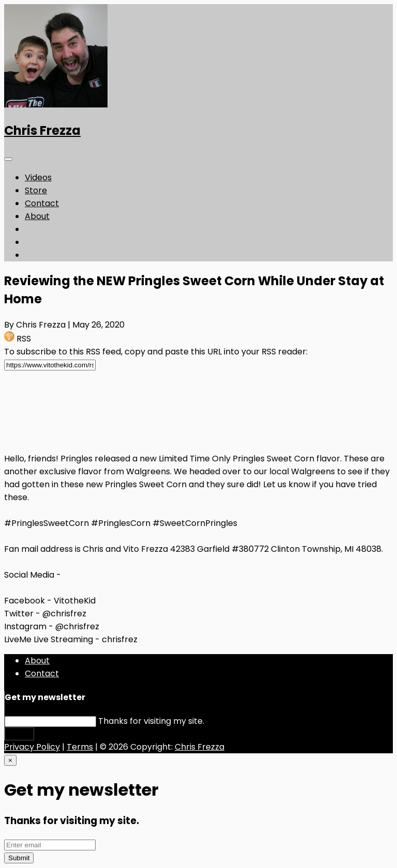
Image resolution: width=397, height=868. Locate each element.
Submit (19, 734)
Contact (42, 203)
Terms (80, 747)
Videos (38, 177)
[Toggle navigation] (8, 159)
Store (36, 190)
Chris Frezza (42, 130)
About (37, 216)
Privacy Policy (32, 747)
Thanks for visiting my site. (151, 721)
